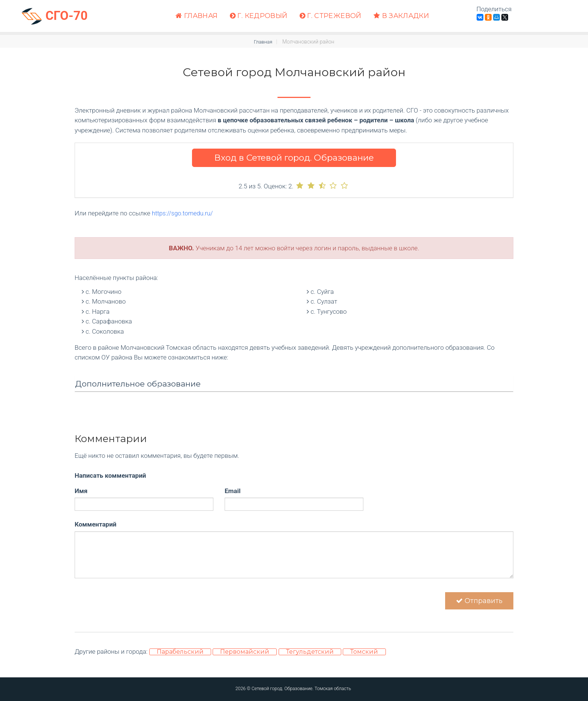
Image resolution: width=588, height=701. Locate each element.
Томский (364, 654)
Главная (196, 16)
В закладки (401, 16)
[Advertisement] (294, 455)
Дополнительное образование (138, 384)
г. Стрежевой (331, 16)
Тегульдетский (310, 654)
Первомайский (245, 654)
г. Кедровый (259, 16)
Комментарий (95, 524)
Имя (81, 491)
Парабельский (180, 654)
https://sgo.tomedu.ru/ (183, 213)
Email (232, 491)
